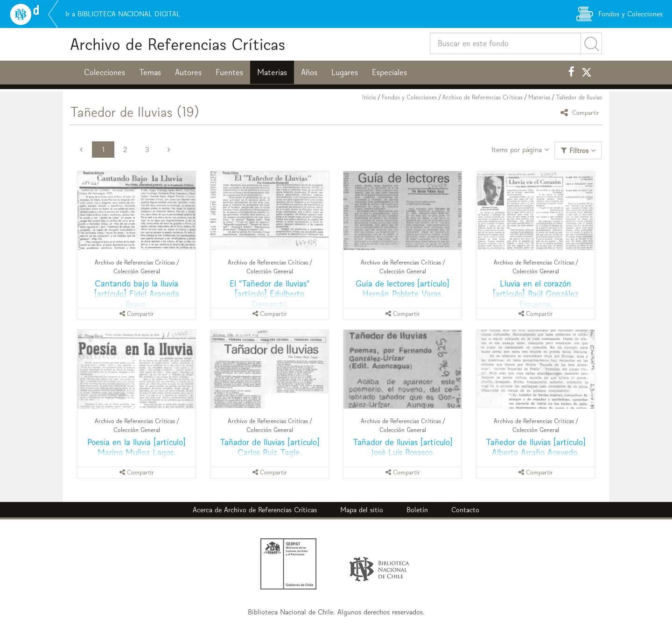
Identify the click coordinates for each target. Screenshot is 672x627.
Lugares (345, 72)
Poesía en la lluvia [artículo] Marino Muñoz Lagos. (136, 447)
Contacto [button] (465, 510)
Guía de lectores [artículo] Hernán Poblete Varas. (402, 289)
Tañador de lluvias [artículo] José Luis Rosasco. (403, 447)
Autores (188, 72)
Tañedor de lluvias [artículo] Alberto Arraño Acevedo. (536, 447)
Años (309, 72)
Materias (272, 72)
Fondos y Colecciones (409, 97)
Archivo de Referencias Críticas (178, 44)
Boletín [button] (417, 510)
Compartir (581, 112)
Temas (150, 72)
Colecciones (105, 72)
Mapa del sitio (362, 510)
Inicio (369, 97)
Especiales (389, 72)
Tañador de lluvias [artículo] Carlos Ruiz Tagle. (270, 447)
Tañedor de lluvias (579, 97)
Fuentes (229, 72)
